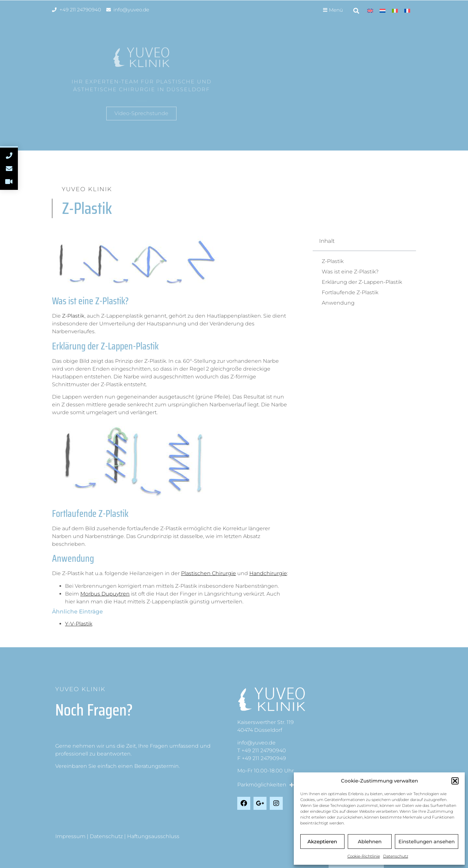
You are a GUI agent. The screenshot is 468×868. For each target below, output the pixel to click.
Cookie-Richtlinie (364, 856)
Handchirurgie (268, 573)
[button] (455, 781)
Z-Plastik (333, 261)
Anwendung (338, 303)
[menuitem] (370, 11)
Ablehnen (370, 842)
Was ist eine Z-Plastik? (350, 272)
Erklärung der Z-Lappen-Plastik (362, 282)
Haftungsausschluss (153, 836)
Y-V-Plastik (79, 624)
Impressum (70, 836)
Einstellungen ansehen (427, 842)
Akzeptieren (322, 842)
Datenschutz (396, 856)
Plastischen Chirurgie (208, 573)
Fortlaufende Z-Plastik (350, 292)
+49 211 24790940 (264, 750)
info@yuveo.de (256, 743)
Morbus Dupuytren (105, 594)
